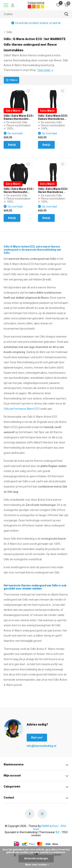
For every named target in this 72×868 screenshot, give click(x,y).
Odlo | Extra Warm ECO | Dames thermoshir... (19, 117)
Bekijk (12, 145)
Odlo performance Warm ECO (22, 409)
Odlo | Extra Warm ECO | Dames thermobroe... (53, 117)
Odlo (9, 32)
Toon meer (45, 70)
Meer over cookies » (37, 865)
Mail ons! (37, 738)
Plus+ (55, 826)
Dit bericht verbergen (36, 859)
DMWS (46, 826)
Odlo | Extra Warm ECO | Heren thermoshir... (19, 190)
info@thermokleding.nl (34, 746)
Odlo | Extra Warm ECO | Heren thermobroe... (53, 190)
